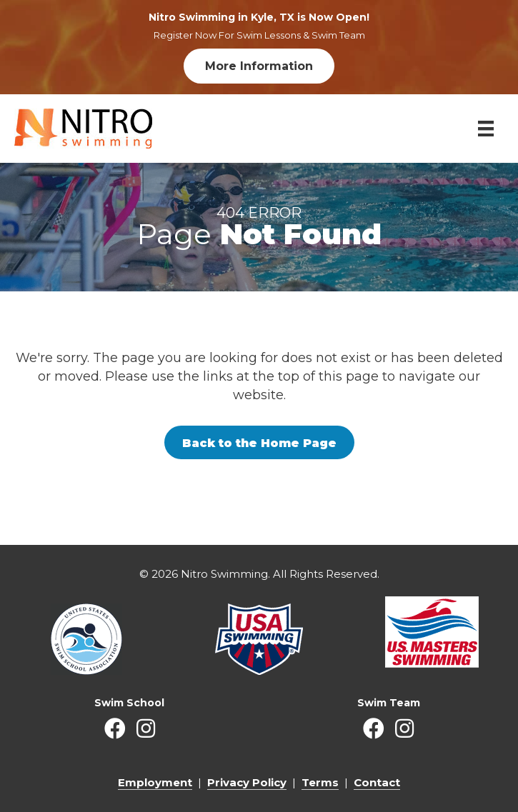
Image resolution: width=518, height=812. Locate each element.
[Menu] (486, 129)
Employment (155, 782)
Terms (320, 782)
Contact (377, 782)
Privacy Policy (247, 782)
